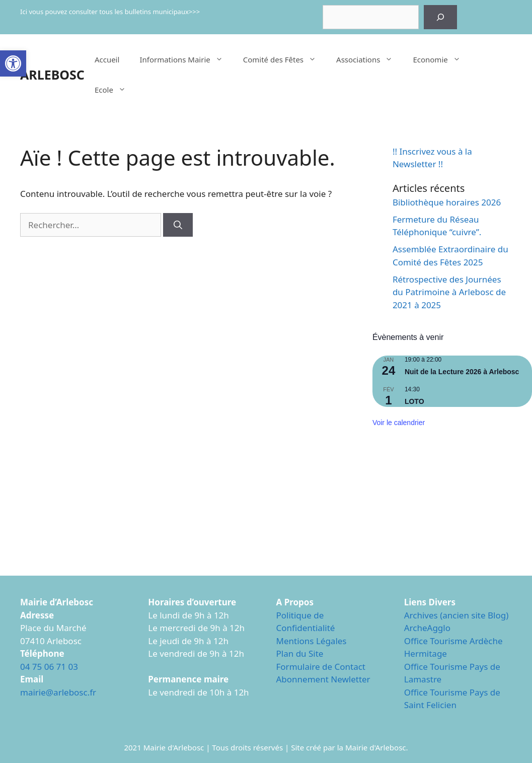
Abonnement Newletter (323, 679)
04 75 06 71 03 (49, 667)
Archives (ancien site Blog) (457, 615)
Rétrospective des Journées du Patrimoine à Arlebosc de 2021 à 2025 (449, 292)
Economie (441, 59)
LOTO (414, 401)
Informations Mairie (186, 59)
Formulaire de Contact (321, 667)
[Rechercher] (440, 17)
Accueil (107, 59)
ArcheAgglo (427, 628)
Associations (369, 59)
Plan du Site (300, 653)
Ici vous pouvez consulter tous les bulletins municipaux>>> (110, 12)
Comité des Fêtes (285, 59)
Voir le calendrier (399, 423)
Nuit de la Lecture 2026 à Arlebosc (462, 372)
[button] (13, 63)
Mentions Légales (312, 641)
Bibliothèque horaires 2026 (447, 202)
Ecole (115, 90)
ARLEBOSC (52, 75)
